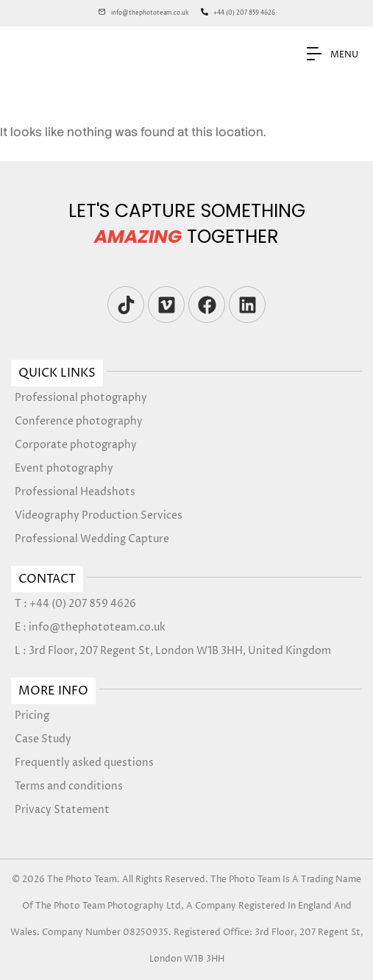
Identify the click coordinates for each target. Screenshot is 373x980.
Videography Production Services (99, 515)
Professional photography (81, 398)
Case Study (43, 739)
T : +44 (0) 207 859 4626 (75, 604)
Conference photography (79, 421)
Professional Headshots (75, 492)
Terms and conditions (69, 786)
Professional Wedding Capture (92, 539)
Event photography (64, 468)
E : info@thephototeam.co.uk (90, 627)
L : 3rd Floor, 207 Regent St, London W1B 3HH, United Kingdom (173, 651)
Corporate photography (76, 445)
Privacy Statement (62, 810)
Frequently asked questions (84, 763)
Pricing (32, 716)
